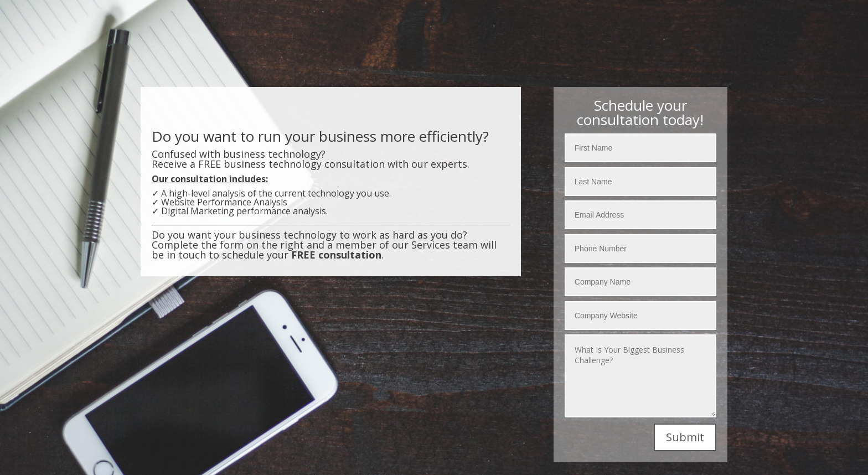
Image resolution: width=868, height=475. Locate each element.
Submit (685, 437)
